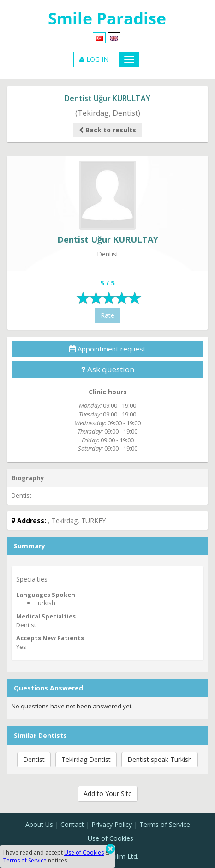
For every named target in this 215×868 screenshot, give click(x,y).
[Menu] (129, 59)
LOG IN (94, 59)
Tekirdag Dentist (86, 759)
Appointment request (107, 349)
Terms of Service (165, 824)
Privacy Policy (112, 824)
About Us (39, 824)
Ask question (107, 369)
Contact (72, 824)
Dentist (34, 759)
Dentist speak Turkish (160, 759)
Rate (107, 315)
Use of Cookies (110, 838)
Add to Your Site (108, 794)
